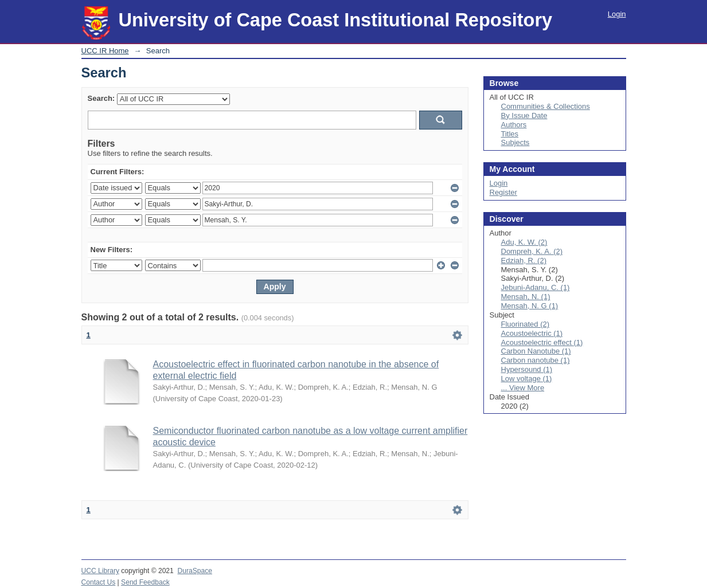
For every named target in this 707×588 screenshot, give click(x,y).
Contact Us (99, 582)
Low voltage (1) (527, 379)
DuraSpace (195, 571)
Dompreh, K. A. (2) (532, 251)
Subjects (515, 142)
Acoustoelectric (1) (532, 333)
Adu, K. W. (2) (524, 242)
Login (617, 14)
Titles (510, 134)
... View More (523, 388)
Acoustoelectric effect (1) (542, 342)
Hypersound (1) (527, 369)
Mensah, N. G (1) (530, 306)
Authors (514, 125)
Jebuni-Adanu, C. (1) (536, 287)
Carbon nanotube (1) (536, 360)
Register (503, 192)
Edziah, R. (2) (524, 260)
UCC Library (100, 571)
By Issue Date (524, 115)
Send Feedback (145, 582)
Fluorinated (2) (526, 324)
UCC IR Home (105, 51)
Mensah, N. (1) (526, 297)
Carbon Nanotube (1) (536, 351)
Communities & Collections (546, 106)
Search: (101, 98)
